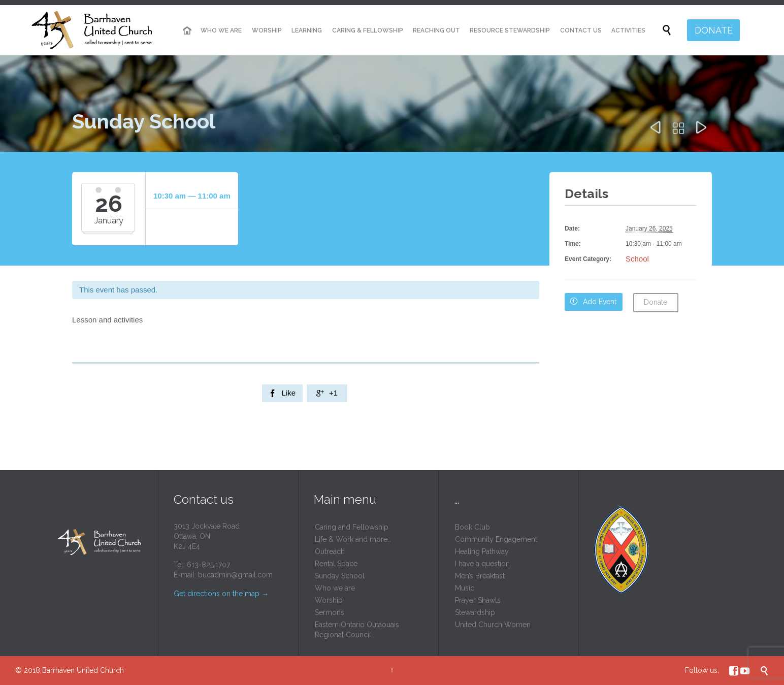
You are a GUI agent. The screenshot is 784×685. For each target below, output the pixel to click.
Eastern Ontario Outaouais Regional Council (357, 630)
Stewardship (475, 612)
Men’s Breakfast (480, 576)
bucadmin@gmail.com (235, 575)
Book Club (472, 527)
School (637, 259)
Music (465, 588)
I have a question (482, 564)
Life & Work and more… (353, 539)
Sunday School (340, 576)
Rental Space (336, 564)
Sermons (330, 612)
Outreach (330, 551)
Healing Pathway (482, 551)
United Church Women (493, 625)
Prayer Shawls (478, 600)
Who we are (335, 588)
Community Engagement (496, 539)
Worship (329, 600)
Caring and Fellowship (352, 527)
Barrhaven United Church (83, 670)
